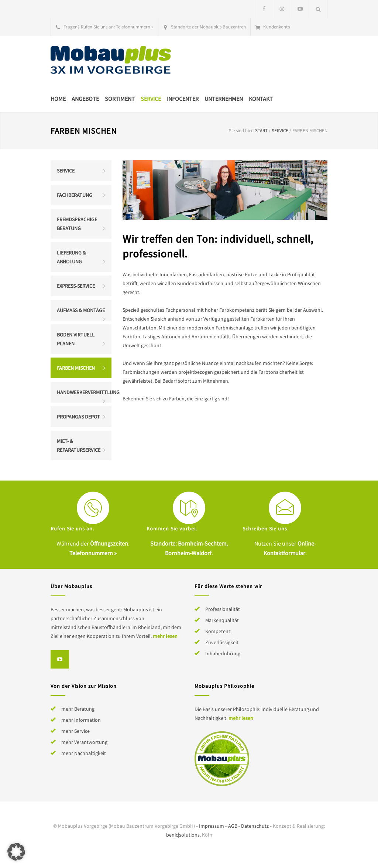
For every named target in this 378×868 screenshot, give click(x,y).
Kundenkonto (277, 27)
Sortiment (120, 99)
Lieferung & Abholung (71, 257)
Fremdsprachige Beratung (77, 224)
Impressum (212, 826)
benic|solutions (183, 835)
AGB (233, 826)
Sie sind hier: (241, 131)
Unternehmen (224, 99)
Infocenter (183, 99)
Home (58, 99)
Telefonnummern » (135, 27)
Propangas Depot (78, 417)
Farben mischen (76, 368)
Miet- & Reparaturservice (79, 445)
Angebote (85, 99)
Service (151, 99)
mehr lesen (165, 636)
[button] (16, 852)
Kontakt (261, 99)
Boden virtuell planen (76, 339)
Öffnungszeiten (109, 543)
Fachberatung (75, 195)
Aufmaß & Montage (81, 310)
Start (261, 131)
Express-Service (76, 286)
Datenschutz (255, 826)
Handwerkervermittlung (84, 392)
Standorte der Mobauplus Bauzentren (208, 27)
